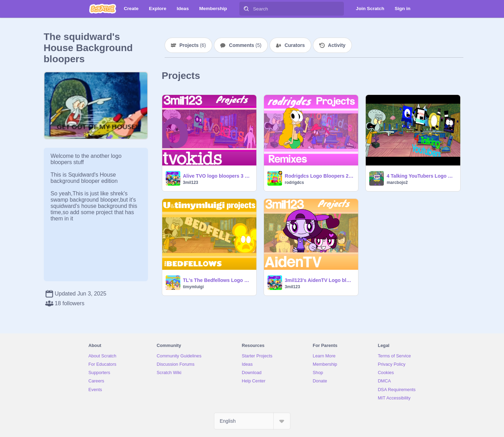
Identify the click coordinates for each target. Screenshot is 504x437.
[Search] (246, 9)
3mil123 (191, 183)
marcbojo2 (397, 183)
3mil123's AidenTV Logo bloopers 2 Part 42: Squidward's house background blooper (319, 280)
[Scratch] (103, 9)
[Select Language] (252, 421)
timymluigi (193, 287)
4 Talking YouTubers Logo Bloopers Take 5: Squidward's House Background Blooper (421, 176)
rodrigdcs (294, 183)
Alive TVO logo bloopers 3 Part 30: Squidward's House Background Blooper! (218, 176)
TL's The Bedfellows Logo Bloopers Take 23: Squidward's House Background (218, 280)
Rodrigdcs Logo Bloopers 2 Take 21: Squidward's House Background (319, 176)
